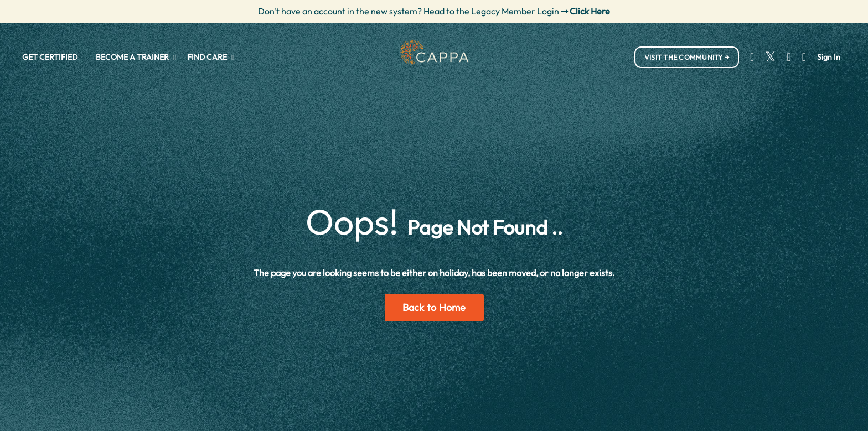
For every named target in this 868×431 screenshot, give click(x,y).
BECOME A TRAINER (136, 57)
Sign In (829, 57)
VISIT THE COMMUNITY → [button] (687, 57)
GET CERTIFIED (53, 57)
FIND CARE (211, 57)
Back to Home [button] (434, 307)
